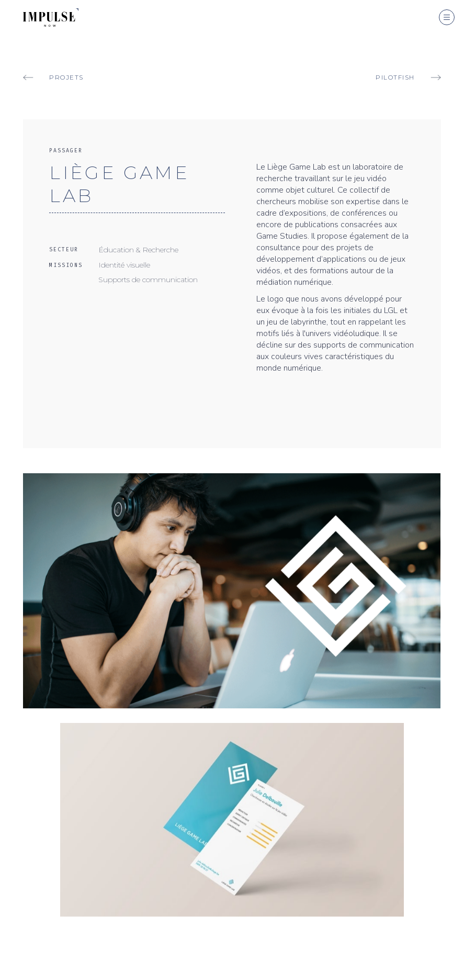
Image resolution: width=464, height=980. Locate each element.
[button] (447, 18)
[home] (39, 13)
